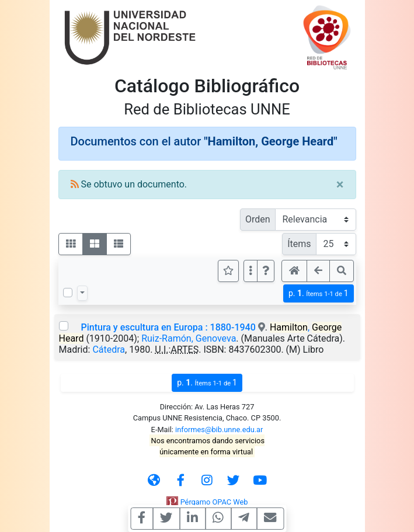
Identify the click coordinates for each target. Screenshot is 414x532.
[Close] (340, 185)
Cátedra (109, 350)
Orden (258, 219)
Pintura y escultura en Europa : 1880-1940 (168, 327)
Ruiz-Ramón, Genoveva (189, 338)
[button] (266, 271)
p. (319, 293)
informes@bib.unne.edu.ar (219, 430)
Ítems (299, 244)
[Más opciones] (251, 271)
